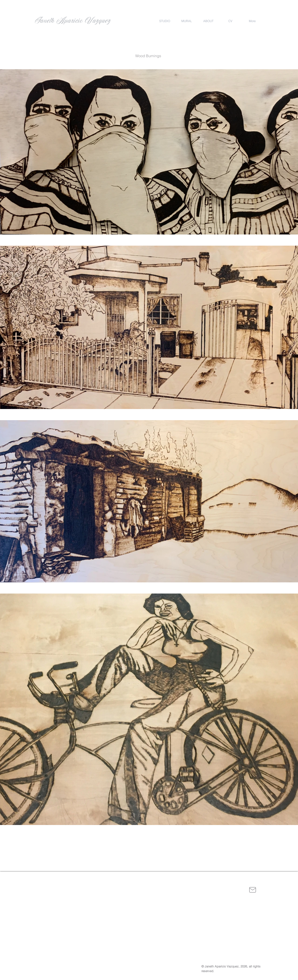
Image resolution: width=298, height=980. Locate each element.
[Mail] (253, 890)
